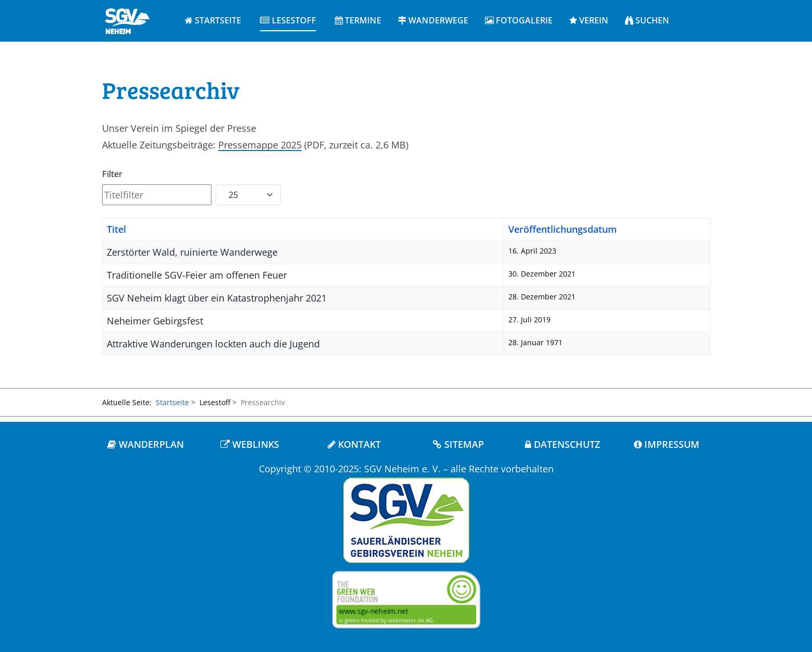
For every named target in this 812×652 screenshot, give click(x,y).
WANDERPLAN (146, 444)
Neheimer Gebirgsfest (155, 321)
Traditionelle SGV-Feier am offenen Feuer (197, 275)
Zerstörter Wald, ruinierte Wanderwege (192, 252)
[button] (288, 21)
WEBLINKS (250, 444)
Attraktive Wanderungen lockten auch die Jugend (213, 344)
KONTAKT (354, 444)
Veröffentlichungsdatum (563, 229)
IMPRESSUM (667, 444)
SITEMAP (458, 444)
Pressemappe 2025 (260, 145)
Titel (116, 229)
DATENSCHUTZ (563, 444)
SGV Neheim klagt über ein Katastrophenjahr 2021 (217, 298)
